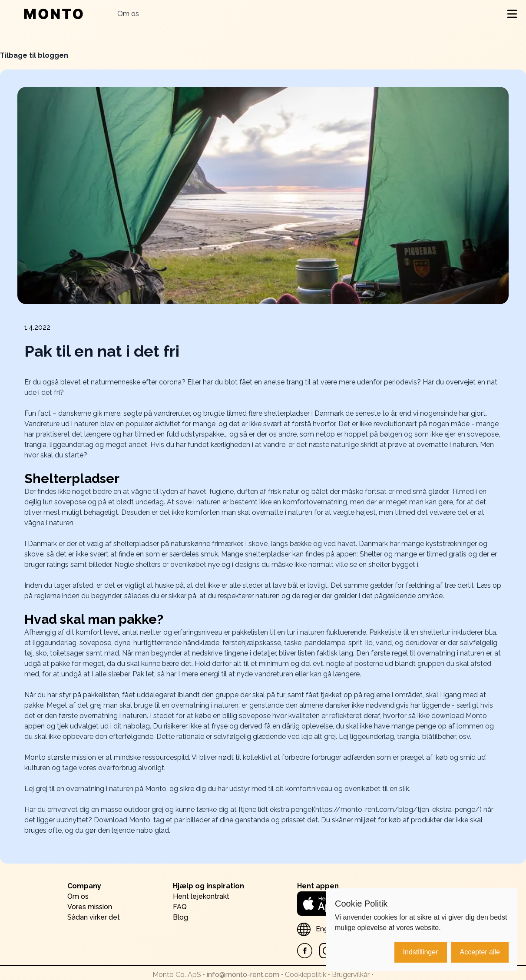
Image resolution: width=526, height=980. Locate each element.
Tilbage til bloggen (34, 55)
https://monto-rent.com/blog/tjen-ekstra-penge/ (397, 809)
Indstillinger (421, 952)
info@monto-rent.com (243, 975)
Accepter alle (480, 952)
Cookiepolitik (306, 975)
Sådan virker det (94, 917)
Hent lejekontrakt (201, 896)
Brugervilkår (351, 975)
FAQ (180, 907)
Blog (180, 917)
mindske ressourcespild (151, 757)
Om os (128, 14)
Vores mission (90, 907)
